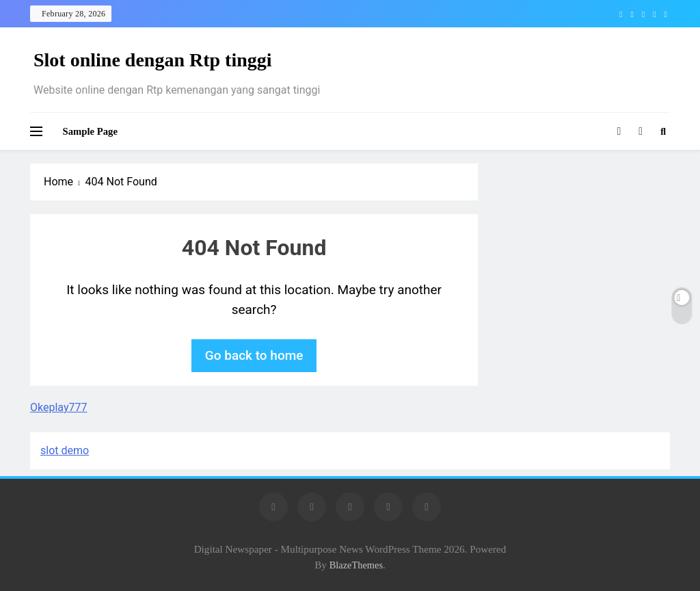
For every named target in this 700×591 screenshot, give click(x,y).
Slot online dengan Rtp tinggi (153, 60)
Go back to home (254, 355)
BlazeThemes (356, 565)
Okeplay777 (58, 407)
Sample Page (90, 131)
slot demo (65, 450)
